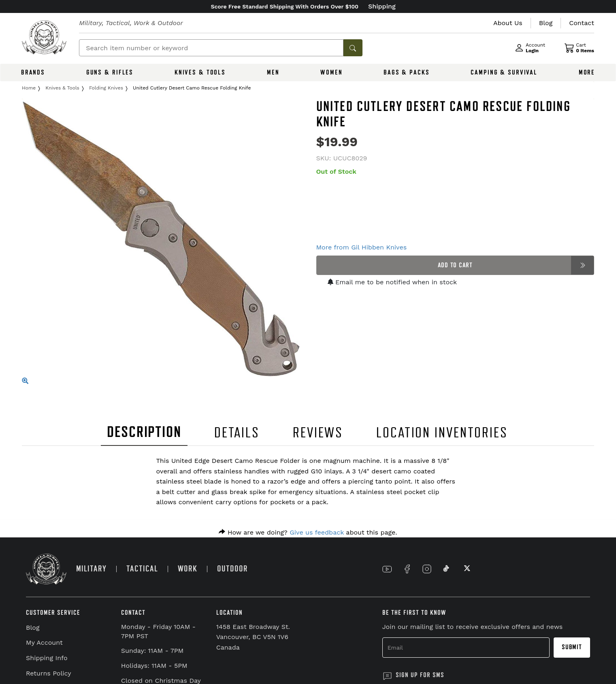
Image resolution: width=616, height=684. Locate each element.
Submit (572, 647)
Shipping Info (47, 658)
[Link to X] (466, 569)
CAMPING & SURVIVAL (504, 72)
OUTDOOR (232, 569)
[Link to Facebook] (407, 569)
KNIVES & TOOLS (200, 72)
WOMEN (331, 72)
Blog (33, 628)
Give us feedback (317, 532)
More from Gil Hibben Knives (362, 247)
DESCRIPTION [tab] (144, 432)
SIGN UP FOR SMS (420, 675)
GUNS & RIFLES (110, 72)
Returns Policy (49, 673)
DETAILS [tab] (237, 433)
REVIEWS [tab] (318, 433)
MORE (587, 72)
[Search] (211, 48)
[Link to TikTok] (446, 569)
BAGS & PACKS (407, 72)
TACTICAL (142, 569)
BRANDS (33, 72)
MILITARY (91, 569)
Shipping (382, 6)
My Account (44, 642)
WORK (188, 569)
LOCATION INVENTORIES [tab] (442, 433)
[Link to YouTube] (387, 569)
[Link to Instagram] (427, 569)
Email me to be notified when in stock (392, 282)
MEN (273, 72)
